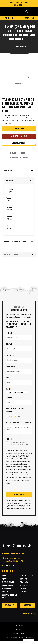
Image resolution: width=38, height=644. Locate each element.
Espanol (23, 592)
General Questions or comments (19, 422)
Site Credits (19, 626)
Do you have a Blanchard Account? (15, 410)
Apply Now (18, 5)
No (17, 416)
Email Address (12, 355)
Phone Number (12, 366)
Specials (24, 585)
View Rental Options (19, 136)
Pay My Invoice (8, 585)
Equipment (7, 589)
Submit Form (19, 494)
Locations (24, 589)
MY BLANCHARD (8, 582)
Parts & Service (26, 576)
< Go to (19, 46)
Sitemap (19, 630)
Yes (9, 416)
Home (4, 576)
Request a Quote (19, 128)
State (8, 389)
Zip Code (9, 397)
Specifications (19, 171)
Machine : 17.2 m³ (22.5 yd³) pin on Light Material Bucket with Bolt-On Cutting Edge (19, 324)
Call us (9, 18)
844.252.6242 (10, 565)
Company (10, 344)
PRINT (22, 153)
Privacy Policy (19, 633)
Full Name (10, 333)
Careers (28, 605)
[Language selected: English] (28, 642)
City (8, 378)
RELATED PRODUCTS (19, 254)
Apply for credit (19, 143)
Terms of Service (13, 439)
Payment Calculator (19, 157)
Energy (5, 592)
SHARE (13, 153)
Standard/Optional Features (19, 242)
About (5, 579)
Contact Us (28, 18)
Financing (24, 582)
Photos (19, 84)
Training (24, 579)
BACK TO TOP (30, 614)
